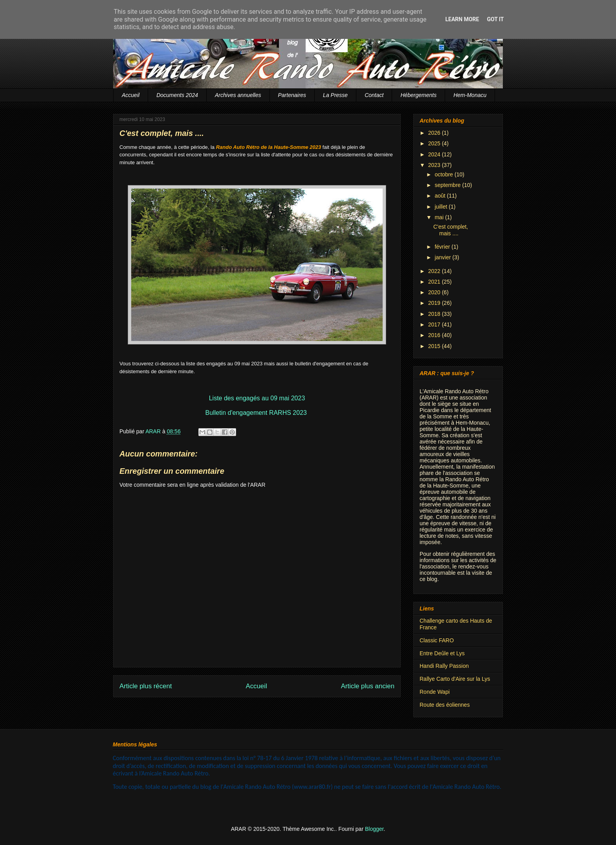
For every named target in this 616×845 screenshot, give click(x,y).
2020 (435, 292)
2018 (435, 314)
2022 (435, 271)
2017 (435, 324)
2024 (435, 154)
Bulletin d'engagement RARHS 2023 (256, 413)
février (443, 247)
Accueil (131, 95)
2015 (435, 346)
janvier (443, 257)
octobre (445, 174)
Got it (495, 19)
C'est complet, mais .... (451, 230)
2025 (435, 143)
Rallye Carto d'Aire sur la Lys (455, 679)
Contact (374, 95)
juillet (442, 207)
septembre (448, 185)
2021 (435, 282)
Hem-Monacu (470, 95)
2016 (435, 335)
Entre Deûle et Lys (442, 653)
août (441, 196)
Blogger (374, 829)
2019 (435, 303)
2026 (435, 133)
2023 (435, 165)
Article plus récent (146, 686)
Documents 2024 (177, 95)
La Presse (335, 95)
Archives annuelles (238, 95)
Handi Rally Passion (444, 666)
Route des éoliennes (445, 705)
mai (440, 217)
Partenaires (292, 95)
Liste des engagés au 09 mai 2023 (257, 398)
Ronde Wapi (435, 692)
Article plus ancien (368, 686)
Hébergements (418, 95)
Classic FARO (437, 640)
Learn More (462, 19)
